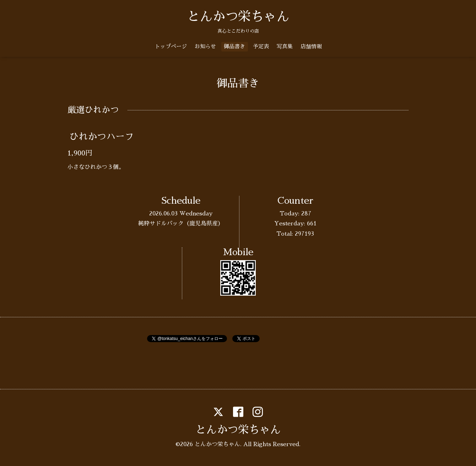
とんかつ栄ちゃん (238, 17)
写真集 (285, 46)
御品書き (234, 46)
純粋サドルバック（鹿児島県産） (181, 224)
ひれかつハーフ (102, 137)
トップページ (171, 46)
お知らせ (205, 46)
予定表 (261, 46)
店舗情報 (311, 46)
